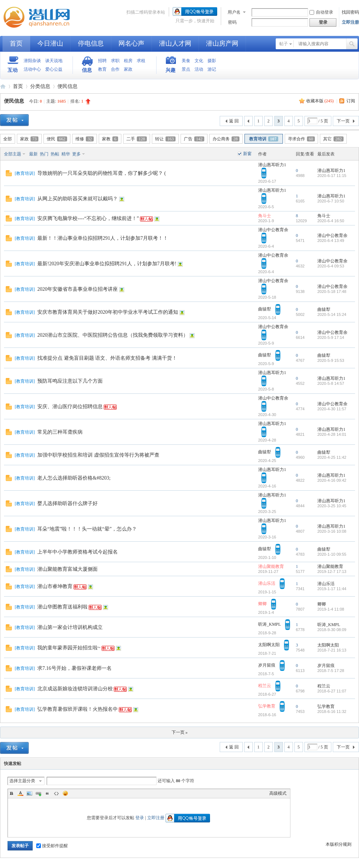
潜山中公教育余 (273, 230)
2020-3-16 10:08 (332, 531)
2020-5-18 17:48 (332, 291)
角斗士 (265, 216)
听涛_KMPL (269, 624)
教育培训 (264, 139)
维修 (85, 139)
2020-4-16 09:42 (332, 480)
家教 (110, 139)
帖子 (284, 44)
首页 (16, 43)
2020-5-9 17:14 (331, 337)
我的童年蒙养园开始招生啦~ (69, 648)
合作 (115, 69)
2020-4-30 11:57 (332, 409)
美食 (186, 61)
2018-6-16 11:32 (332, 711)
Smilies (65, 793)
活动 (199, 69)
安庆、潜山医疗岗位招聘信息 (70, 407)
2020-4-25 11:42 (332, 457)
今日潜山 (50, 43)
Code (56, 793)
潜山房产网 (222, 43)
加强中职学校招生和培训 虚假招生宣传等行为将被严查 (98, 455)
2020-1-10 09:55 (332, 554)
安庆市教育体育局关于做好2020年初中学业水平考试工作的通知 (108, 312)
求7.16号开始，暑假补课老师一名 (74, 668)
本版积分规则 (339, 844)
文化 (199, 61)
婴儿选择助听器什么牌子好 (67, 503)
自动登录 (321, 12)
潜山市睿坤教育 (55, 586)
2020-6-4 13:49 (331, 241)
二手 (137, 139)
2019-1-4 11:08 (331, 609)
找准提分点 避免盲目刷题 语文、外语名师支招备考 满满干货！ (107, 358)
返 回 (234, 121)
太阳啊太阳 (269, 645)
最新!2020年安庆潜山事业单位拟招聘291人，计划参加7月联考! (107, 264)
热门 (44, 154)
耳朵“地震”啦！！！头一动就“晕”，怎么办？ (87, 529)
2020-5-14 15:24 (332, 314)
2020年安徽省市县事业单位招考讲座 (78, 289)
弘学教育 (267, 706)
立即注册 (350, 22)
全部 (8, 139)
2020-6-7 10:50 (331, 201)
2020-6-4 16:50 (331, 221)
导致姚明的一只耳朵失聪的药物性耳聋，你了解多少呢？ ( (102, 173)
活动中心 (32, 69)
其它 (333, 139)
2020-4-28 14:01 (332, 434)
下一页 (343, 121)
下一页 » (180, 732)
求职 (115, 61)
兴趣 (171, 70)
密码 (232, 22)
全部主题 (13, 154)
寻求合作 (301, 139)
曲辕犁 (265, 309)
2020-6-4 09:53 (331, 266)
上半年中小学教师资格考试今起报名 (78, 552)
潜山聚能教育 (271, 566)
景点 (186, 69)
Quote (47, 793)
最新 (33, 154)
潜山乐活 (267, 583)
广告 (194, 139)
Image (29, 793)
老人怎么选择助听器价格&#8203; (74, 478)
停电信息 (91, 43)
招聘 (102, 61)
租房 (128, 61)
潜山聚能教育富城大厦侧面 (67, 569)
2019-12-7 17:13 (332, 571)
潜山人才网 (175, 43)
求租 (141, 61)
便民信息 (67, 86)
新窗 (247, 154)
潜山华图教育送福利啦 (62, 607)
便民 (57, 139)
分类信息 (40, 86)
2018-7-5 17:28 (331, 671)
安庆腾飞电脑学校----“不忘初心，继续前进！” (88, 218)
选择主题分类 (22, 781)
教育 (102, 69)
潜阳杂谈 (32, 61)
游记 (212, 69)
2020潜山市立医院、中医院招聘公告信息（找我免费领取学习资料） (113, 335)
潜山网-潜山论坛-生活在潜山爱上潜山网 (39, 17)
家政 (128, 69)
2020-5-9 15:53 (331, 360)
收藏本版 (320, 101)
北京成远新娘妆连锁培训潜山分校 (75, 689)
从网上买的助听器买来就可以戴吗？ (78, 199)
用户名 (234, 12)
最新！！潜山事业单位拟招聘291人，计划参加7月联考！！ (103, 238)
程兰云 (265, 686)
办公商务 (226, 139)
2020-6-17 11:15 (332, 176)
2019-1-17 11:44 (332, 589)
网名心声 (131, 43)
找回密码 (350, 12)
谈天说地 (54, 61)
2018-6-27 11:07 (332, 691)
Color (20, 793)
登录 (140, 818)
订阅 (351, 101)
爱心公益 (54, 69)
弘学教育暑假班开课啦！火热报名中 (78, 709)
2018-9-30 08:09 (332, 630)
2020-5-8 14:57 (331, 383)
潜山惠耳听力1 (272, 165)
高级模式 (278, 793)
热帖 (55, 154)
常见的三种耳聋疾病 (60, 432)
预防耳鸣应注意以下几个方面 (70, 381)
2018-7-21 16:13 (332, 650)
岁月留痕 (267, 665)
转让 (165, 139)
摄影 (212, 61)
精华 (66, 154)
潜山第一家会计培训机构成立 (70, 627)
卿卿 (262, 604)
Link (38, 793)
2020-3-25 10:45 (332, 506)
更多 (76, 154)
